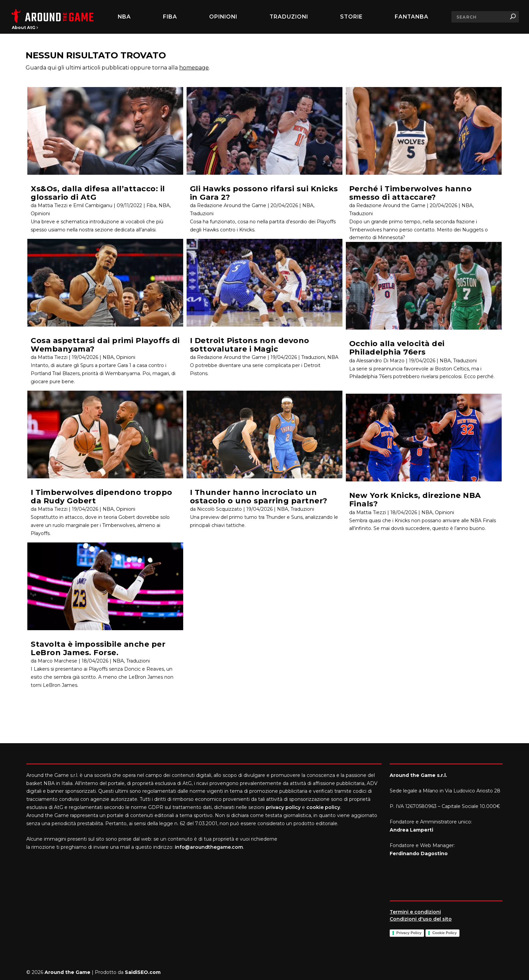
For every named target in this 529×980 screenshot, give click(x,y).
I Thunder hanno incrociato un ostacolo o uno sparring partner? (259, 497)
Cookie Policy (444, 933)
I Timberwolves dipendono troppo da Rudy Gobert (102, 497)
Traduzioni (289, 17)
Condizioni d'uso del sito (421, 919)
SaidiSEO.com (143, 972)
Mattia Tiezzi (53, 357)
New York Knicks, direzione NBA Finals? (415, 500)
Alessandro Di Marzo (380, 361)
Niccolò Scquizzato (219, 509)
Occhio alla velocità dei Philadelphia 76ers (397, 348)
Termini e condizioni (415, 912)
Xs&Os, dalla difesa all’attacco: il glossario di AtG (98, 193)
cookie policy (323, 807)
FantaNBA (412, 17)
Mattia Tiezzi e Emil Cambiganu (75, 205)
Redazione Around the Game (232, 205)
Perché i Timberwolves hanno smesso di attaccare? (411, 193)
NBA (124, 17)
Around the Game (67, 972)
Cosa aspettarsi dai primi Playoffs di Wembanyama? (105, 345)
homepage (194, 68)
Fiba (151, 205)
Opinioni (223, 17)
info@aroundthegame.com (209, 847)
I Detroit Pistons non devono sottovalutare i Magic (250, 345)
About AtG (25, 27)
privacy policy (283, 807)
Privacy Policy (409, 933)
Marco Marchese (58, 661)
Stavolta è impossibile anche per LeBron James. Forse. (98, 648)
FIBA (170, 17)
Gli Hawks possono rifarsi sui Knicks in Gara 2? (264, 193)
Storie (351, 17)
